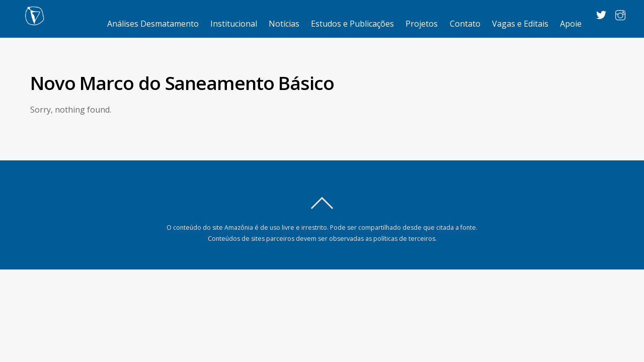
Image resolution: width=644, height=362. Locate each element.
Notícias (284, 24)
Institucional (234, 24)
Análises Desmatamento (153, 24)
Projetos (422, 24)
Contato (465, 24)
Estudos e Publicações (352, 24)
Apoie (571, 24)
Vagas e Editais (520, 24)
